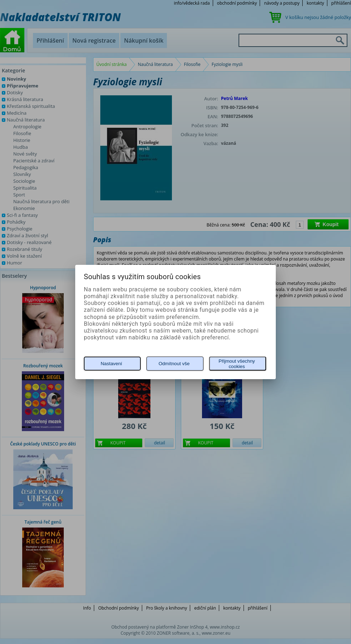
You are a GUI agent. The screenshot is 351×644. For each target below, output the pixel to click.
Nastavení (111, 364)
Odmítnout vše (174, 364)
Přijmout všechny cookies (237, 364)
